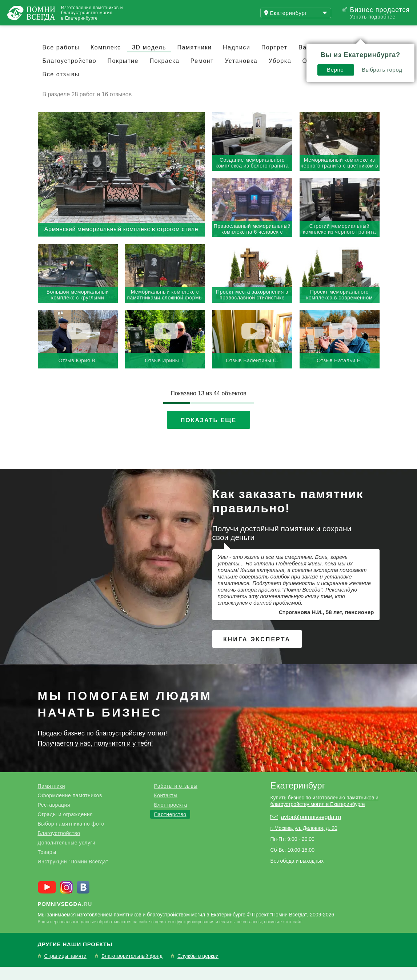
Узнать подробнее (372, 17)
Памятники (194, 61)
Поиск (382, 32)
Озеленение (322, 74)
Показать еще (208, 433)
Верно (255, 50)
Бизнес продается (380, 10)
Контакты (165, 808)
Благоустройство (70, 74)
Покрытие (123, 74)
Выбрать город (302, 50)
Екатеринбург (298, 798)
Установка (241, 74)
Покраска (164, 74)
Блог (149, 32)
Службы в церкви (198, 969)
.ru (65, 917)
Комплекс (106, 61)
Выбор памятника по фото (71, 837)
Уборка (280, 74)
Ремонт (202, 74)
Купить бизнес (202, 32)
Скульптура (343, 61)
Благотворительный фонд (132, 969)
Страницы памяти (65, 969)
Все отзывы (61, 87)
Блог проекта (170, 818)
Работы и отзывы (176, 799)
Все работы (61, 61)
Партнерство (170, 827)
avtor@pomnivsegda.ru (311, 830)
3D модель (149, 61)
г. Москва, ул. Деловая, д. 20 (304, 841)
